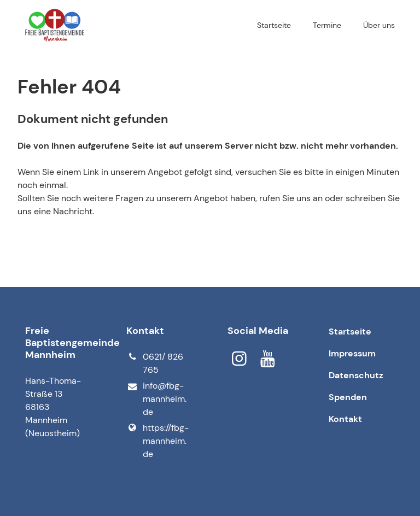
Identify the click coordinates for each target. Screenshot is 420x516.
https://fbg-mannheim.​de (157, 441)
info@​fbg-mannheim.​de (156, 399)
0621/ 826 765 (155, 363)
